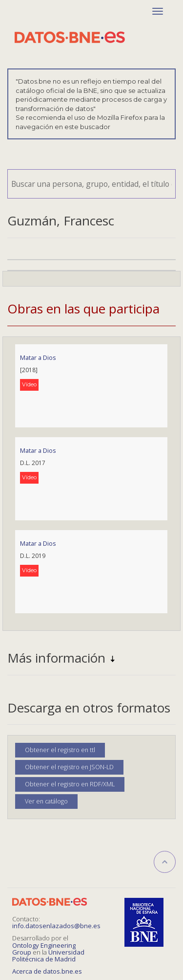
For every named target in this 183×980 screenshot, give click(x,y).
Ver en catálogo (46, 801)
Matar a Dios (38, 357)
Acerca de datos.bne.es (47, 971)
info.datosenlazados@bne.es (56, 926)
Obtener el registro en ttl (60, 750)
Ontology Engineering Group (44, 949)
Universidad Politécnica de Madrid (48, 956)
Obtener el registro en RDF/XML (70, 784)
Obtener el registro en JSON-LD (69, 767)
